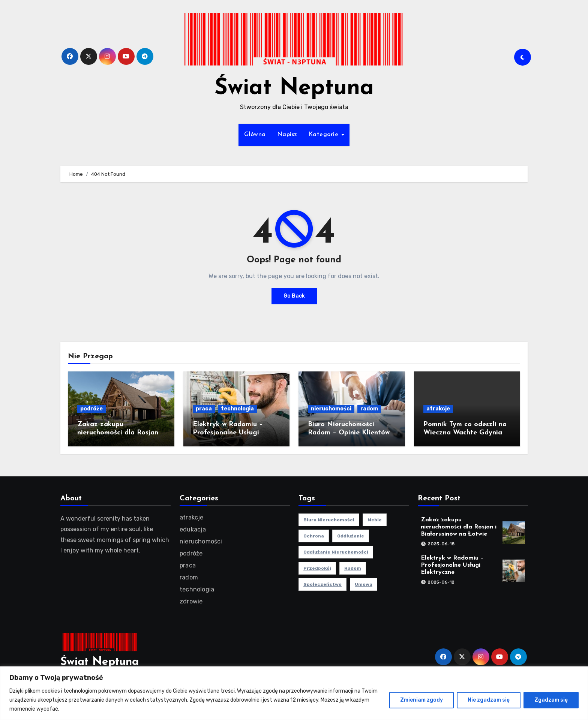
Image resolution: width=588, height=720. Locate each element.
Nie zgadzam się (489, 700)
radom (369, 409)
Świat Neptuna (294, 88)
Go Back (294, 296)
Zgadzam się (551, 700)
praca (204, 409)
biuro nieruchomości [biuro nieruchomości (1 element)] (329, 520)
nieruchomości (331, 409)
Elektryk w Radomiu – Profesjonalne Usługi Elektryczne (228, 433)
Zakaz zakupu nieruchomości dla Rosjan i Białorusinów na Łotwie (120, 433)
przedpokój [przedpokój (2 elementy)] (317, 568)
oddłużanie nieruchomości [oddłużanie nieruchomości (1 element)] (336, 552)
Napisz (287, 135)
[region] (294, 693)
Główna (255, 135)
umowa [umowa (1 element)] (364, 584)
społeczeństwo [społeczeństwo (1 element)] (322, 584)
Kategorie (325, 135)
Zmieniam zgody (421, 700)
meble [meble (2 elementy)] (375, 520)
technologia (237, 409)
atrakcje (438, 409)
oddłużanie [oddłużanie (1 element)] (351, 536)
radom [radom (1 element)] (353, 568)
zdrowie (191, 601)
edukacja (193, 529)
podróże (91, 409)
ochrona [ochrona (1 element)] (314, 536)
